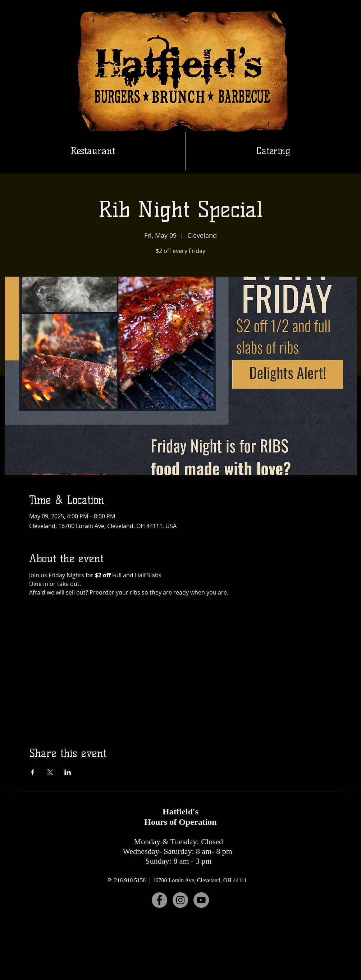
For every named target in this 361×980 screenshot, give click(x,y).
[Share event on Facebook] (33, 772)
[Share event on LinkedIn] (68, 772)
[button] (273, 151)
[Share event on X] (50, 772)
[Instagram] (180, 900)
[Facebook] (159, 900)
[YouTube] (201, 900)
